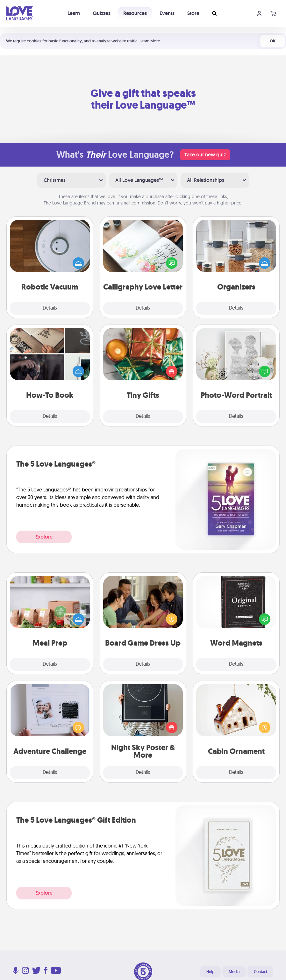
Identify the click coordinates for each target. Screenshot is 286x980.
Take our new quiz (205, 155)
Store (193, 13)
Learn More (150, 41)
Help (210, 972)
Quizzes (102, 13)
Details (50, 308)
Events (167, 13)
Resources (135, 13)
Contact (261, 972)
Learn (74, 13)
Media (234, 972)
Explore (44, 537)
